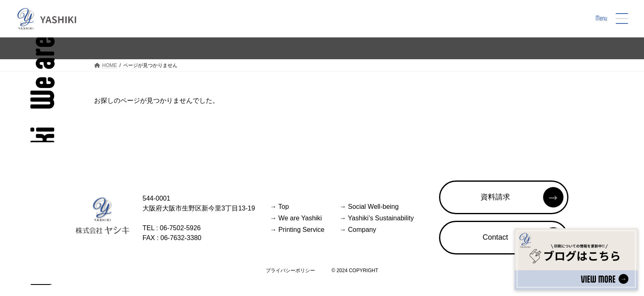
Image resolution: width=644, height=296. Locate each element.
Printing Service (297, 230)
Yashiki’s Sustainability (377, 218)
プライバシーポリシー (290, 271)
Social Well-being (369, 207)
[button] (504, 197)
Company (358, 230)
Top (279, 207)
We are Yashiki (296, 218)
